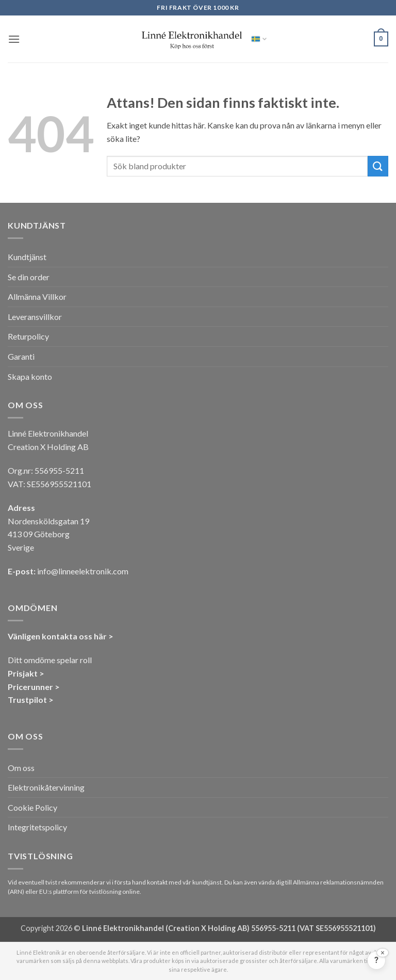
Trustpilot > (31, 700)
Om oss (21, 768)
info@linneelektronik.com (83, 571)
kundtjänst (207, 882)
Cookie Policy (32, 807)
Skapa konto (30, 376)
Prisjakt (23, 673)
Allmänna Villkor (37, 296)
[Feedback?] (376, 960)
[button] (14, 39)
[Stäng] (383, 953)
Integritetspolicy (37, 827)
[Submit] (378, 166)
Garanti (21, 356)
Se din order (29, 277)
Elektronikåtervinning (46, 787)
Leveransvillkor (35, 317)
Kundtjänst (27, 257)
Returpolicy (28, 336)
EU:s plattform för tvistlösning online (89, 891)
